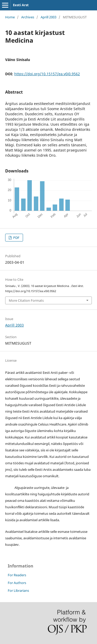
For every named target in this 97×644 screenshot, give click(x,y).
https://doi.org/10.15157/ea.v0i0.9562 (47, 74)
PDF (16, 238)
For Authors (17, 583)
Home (10, 17)
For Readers (17, 575)
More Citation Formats (26, 300)
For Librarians (18, 590)
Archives (28, 17)
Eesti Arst (21, 5)
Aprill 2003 (48, 17)
